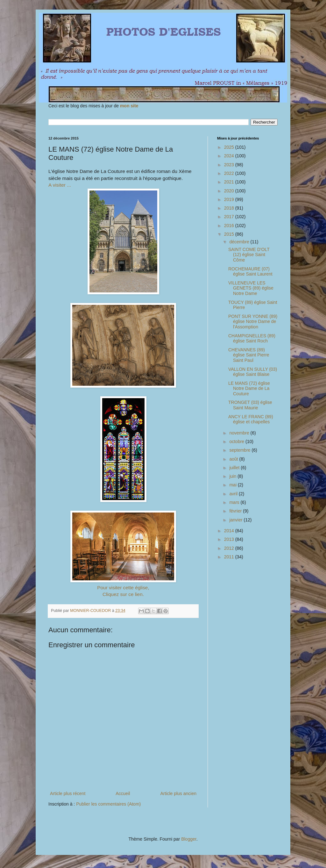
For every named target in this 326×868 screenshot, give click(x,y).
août (234, 459)
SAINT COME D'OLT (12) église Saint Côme (249, 255)
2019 (230, 199)
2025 (230, 147)
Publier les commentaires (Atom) (108, 804)
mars (235, 502)
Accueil (123, 793)
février (236, 511)
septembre (240, 450)
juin (233, 476)
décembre (240, 242)
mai (233, 485)
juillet (235, 468)
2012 (230, 548)
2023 (230, 165)
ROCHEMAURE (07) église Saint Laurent (250, 272)
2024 (230, 156)
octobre (237, 441)
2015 (230, 234)
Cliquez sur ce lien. (123, 594)
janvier (236, 520)
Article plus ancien (178, 793)
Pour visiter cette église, (123, 588)
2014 (230, 531)
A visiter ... (60, 185)
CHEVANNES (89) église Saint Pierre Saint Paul (249, 355)
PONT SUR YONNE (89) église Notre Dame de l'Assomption (253, 322)
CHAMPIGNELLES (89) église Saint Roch (252, 338)
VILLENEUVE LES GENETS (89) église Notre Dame (251, 288)
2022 (230, 173)
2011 (230, 557)
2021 (230, 182)
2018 (230, 208)
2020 (230, 191)
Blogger (189, 839)
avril (234, 494)
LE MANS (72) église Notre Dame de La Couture (249, 389)
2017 (230, 217)
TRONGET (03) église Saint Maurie (250, 405)
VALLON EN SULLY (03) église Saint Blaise (253, 372)
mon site (129, 106)
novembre (240, 433)
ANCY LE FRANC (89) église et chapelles (251, 419)
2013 (230, 539)
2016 (230, 226)
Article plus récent (68, 793)
